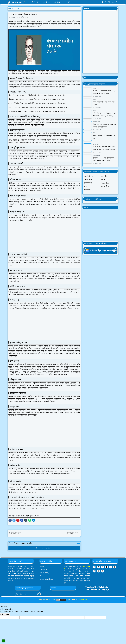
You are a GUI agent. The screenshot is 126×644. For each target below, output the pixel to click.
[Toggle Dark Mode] (113, 2)
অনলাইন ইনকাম (97, 155)
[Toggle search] (117, 2)
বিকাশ (94, 100)
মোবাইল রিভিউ (96, 144)
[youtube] (109, 2)
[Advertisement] (45, 237)
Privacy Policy (45, 573)
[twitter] (94, 571)
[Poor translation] (7, 614)
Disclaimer (43, 576)
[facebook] (102, 2)
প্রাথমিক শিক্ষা (96, 88)
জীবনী (94, 111)
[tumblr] (107, 567)
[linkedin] (111, 567)
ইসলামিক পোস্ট (96, 122)
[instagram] (98, 571)
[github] (102, 571)
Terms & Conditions (47, 579)
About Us (43, 567)
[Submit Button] (38, 594)
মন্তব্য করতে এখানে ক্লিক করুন (44, 548)
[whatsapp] (106, 2)
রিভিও (94, 133)
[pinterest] (115, 567)
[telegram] (102, 567)
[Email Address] (26, 594)
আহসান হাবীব (82, 600)
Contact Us (44, 570)
